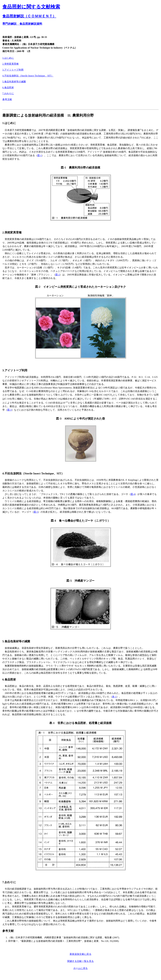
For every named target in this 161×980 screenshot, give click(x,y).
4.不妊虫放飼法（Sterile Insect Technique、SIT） (28, 76)
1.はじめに (8, 58)
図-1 (40, 155)
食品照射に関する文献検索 (31, 7)
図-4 (133, 494)
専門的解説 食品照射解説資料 (22, 24)
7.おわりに (8, 93)
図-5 (36, 512)
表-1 (114, 697)
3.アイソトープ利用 (13, 70)
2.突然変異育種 (11, 64)
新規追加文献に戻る (80, 954)
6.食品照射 (8, 87)
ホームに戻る (81, 968)
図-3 (9, 410)
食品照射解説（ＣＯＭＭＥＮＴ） (29, 16)
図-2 (58, 275)
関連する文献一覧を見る (81, 961)
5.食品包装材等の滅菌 (14, 82)
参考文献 (7, 99)
